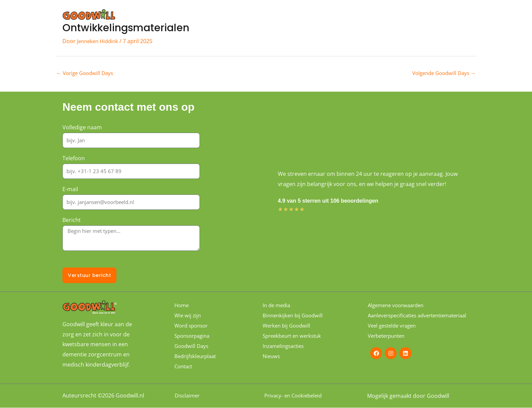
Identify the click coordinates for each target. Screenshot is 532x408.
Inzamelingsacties (285, 346)
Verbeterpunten (388, 343)
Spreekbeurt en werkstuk (295, 336)
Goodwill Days (320, 16)
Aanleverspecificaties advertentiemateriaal (395, 319)
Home (245, 16)
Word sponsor (368, 16)
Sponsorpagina (416, 16)
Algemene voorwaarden (398, 305)
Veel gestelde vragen (394, 333)
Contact (457, 16)
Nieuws (272, 356)
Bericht (72, 221)
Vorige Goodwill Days (87, 74)
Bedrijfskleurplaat (197, 356)
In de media (278, 305)
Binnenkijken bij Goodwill (294, 316)
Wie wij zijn (277, 16)
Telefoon (74, 159)
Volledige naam (82, 128)
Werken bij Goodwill (288, 326)
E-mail (70, 190)
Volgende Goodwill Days (441, 74)
